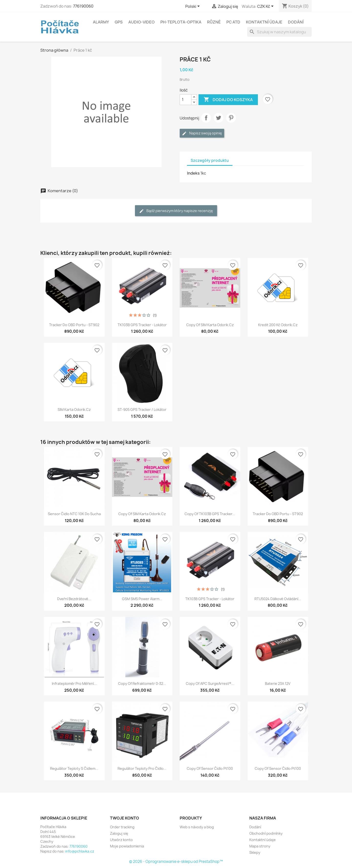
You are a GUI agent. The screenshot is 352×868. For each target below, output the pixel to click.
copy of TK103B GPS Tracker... (210, 514)
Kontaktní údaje (264, 22)
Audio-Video (142, 22)
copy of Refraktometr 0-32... (142, 684)
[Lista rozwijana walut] (266, 7)
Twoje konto (125, 818)
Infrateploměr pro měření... (74, 684)
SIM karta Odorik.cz (74, 410)
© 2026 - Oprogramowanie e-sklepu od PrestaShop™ (176, 862)
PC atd (233, 22)
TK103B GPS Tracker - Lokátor (142, 325)
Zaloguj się (119, 833)
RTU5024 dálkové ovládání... (278, 599)
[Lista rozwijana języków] (193, 7)
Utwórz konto (121, 840)
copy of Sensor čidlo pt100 (210, 768)
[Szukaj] (279, 32)
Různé (214, 22)
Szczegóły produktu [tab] (210, 161)
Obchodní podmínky (266, 833)
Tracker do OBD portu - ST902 (74, 325)
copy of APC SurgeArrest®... (210, 684)
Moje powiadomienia (127, 846)
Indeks (193, 173)
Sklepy (255, 852)
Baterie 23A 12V (278, 684)
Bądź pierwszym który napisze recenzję (176, 211)
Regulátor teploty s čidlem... (74, 768)
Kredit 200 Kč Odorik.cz (278, 325)
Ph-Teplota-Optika (181, 22)
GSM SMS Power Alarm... (142, 599)
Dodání (296, 22)
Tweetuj (219, 118)
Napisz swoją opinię (202, 133)
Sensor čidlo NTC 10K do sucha (74, 514)
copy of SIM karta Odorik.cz (210, 325)
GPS (119, 22)
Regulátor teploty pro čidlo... (142, 768)
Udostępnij (206, 118)
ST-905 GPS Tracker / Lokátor (142, 410)
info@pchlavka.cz (80, 851)
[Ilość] (186, 100)
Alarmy (101, 22)
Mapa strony (260, 846)
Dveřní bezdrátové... (74, 599)
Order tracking (122, 827)
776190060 (83, 6)
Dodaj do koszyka (228, 100)
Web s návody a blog (197, 827)
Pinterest (231, 118)
